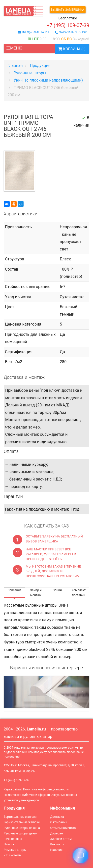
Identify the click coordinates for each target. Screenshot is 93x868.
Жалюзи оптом (61, 839)
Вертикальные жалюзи (20, 817)
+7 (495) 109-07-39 (17, 780)
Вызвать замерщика (68, 10)
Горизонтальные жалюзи (22, 822)
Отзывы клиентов (63, 828)
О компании (59, 822)
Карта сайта (12, 789)
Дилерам (57, 833)
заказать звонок (71, 32)
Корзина (72, 49)
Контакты (57, 844)
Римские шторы (15, 850)
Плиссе (9, 844)
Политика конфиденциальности (46, 789)
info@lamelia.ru (33, 32)
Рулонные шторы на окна (22, 828)
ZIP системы (13, 855)
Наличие (56, 850)
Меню (14, 48)
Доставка (57, 817)
